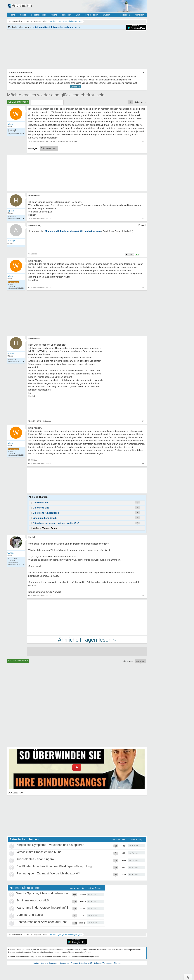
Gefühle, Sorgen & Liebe (36, 935)
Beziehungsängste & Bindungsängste (66, 935)
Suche (54, 15)
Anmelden (139, 15)
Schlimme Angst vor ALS (33, 900)
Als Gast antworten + (18, 102)
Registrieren (124, 15)
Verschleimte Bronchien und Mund (39, 852)
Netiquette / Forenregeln (103, 963)
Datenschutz (64, 963)
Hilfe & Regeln (91, 15)
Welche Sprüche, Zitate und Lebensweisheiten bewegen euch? (58, 893)
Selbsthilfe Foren (39, 15)
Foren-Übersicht (15, 935)
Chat (78, 15)
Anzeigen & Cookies (79, 963)
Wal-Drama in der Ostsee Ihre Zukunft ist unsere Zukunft (54, 908)
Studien (106, 15)
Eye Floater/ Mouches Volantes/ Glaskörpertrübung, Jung (54, 866)
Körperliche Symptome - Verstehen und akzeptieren (50, 845)
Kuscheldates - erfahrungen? (35, 859)
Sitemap (117, 963)
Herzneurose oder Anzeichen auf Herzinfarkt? (46, 922)
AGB (90, 963)
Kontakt (36, 963)
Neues (23, 15)
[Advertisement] (87, 617)
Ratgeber (66, 15)
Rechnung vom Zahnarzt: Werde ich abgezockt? (48, 873)
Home (12, 15)
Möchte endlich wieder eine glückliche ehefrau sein (56, 95)
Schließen (75, 87)
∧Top (188, 977)
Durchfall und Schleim (31, 915)
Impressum (54, 963)
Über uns (44, 963)
